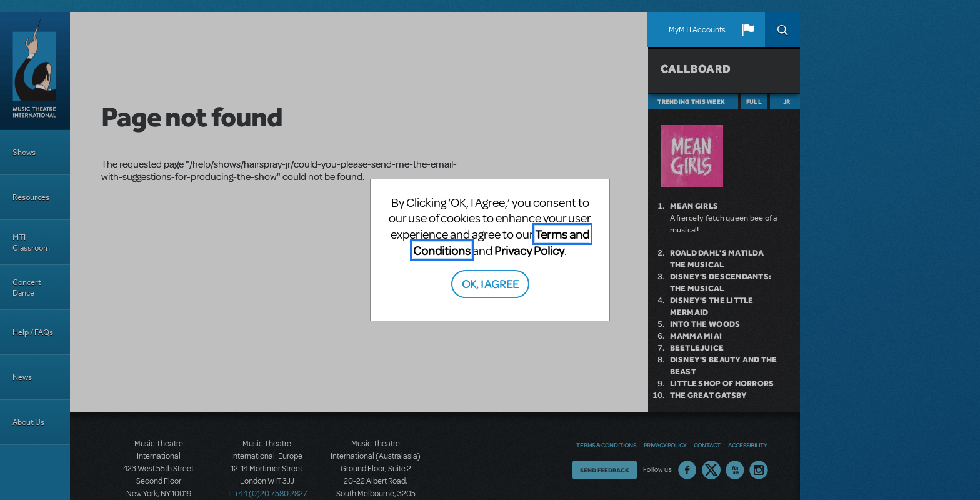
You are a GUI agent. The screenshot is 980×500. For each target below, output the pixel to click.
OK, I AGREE (490, 283)
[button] (747, 30)
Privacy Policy (529, 250)
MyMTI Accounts (697, 30)
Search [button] (782, 30)
